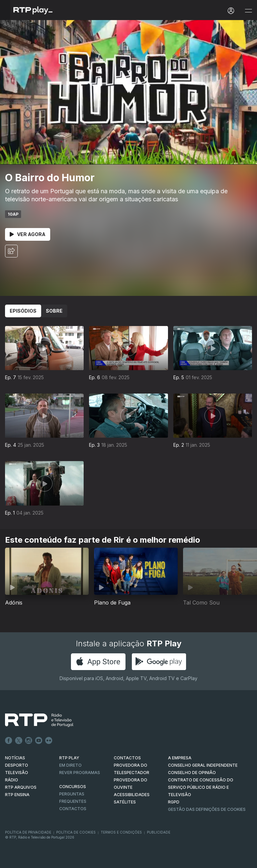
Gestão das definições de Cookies (207, 809)
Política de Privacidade (28, 832)
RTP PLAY (69, 758)
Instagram (29, 741)
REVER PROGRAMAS (80, 773)
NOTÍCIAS (15, 758)
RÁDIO (12, 780)
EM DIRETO (70, 765)
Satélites (125, 802)
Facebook (9, 741)
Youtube (39, 741)
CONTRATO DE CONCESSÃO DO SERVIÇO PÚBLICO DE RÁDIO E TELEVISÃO (201, 787)
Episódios (23, 311)
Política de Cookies (76, 832)
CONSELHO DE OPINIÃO (192, 773)
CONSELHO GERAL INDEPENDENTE (203, 765)
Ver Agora (28, 234)
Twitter (19, 741)
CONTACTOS (127, 758)
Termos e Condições (121, 832)
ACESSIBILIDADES (132, 795)
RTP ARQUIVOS (21, 787)
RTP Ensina (17, 795)
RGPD (174, 802)
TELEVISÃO (17, 773)
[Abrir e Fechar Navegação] (248, 11)
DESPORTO (17, 765)
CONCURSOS (73, 787)
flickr (49, 741)
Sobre (54, 311)
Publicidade (159, 832)
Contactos (73, 809)
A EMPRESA (180, 758)
